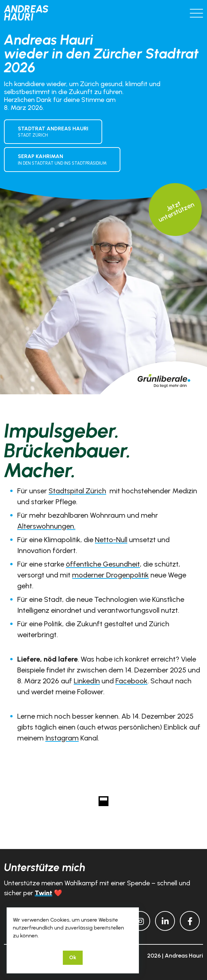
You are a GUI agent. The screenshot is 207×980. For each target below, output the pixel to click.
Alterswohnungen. (46, 526)
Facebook (131, 681)
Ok (73, 957)
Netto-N (108, 540)
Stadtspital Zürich (77, 491)
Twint (43, 893)
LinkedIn (87, 681)
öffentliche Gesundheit (103, 564)
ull (124, 540)
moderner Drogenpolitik (110, 575)
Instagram (62, 738)
